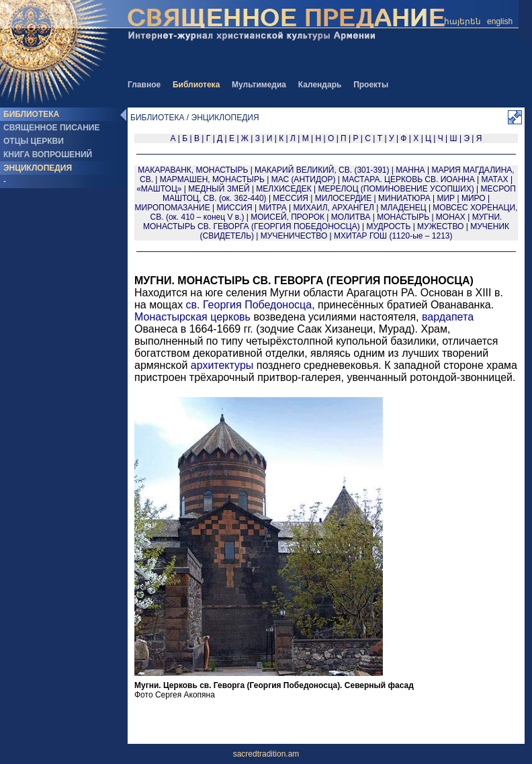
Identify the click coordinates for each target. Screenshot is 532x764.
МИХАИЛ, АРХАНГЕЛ (333, 208)
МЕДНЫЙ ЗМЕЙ (219, 189)
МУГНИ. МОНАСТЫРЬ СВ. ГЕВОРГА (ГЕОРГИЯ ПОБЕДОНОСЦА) (322, 222)
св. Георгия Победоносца (249, 305)
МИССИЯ (234, 208)
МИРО (474, 198)
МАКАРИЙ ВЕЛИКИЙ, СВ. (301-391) (322, 170)
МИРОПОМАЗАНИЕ (173, 208)
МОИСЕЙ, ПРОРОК (287, 217)
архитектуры (222, 365)
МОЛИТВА (351, 217)
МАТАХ (495, 179)
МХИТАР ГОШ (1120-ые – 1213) (393, 236)
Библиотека (196, 85)
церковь (230, 317)
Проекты (371, 85)
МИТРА (273, 208)
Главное (144, 85)
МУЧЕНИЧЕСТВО (294, 236)
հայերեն (462, 22)
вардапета (448, 317)
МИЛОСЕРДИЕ (343, 198)
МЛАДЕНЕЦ (404, 208)
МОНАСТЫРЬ (403, 217)
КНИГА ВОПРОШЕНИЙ (48, 155)
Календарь (320, 85)
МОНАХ (451, 217)
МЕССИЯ (291, 198)
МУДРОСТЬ (389, 226)
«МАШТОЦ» (159, 189)
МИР (446, 198)
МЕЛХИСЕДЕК (283, 189)
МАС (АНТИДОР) (304, 179)
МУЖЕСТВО (440, 226)
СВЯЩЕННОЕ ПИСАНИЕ (51, 128)
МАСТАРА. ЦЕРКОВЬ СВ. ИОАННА (408, 179)
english (500, 22)
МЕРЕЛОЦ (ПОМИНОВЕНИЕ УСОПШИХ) (396, 189)
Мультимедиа (259, 85)
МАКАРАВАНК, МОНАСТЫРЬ (193, 170)
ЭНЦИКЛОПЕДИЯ (38, 168)
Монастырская (171, 317)
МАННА (410, 170)
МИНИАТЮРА (404, 198)
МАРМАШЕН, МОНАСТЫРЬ (212, 179)
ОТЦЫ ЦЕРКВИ (34, 141)
